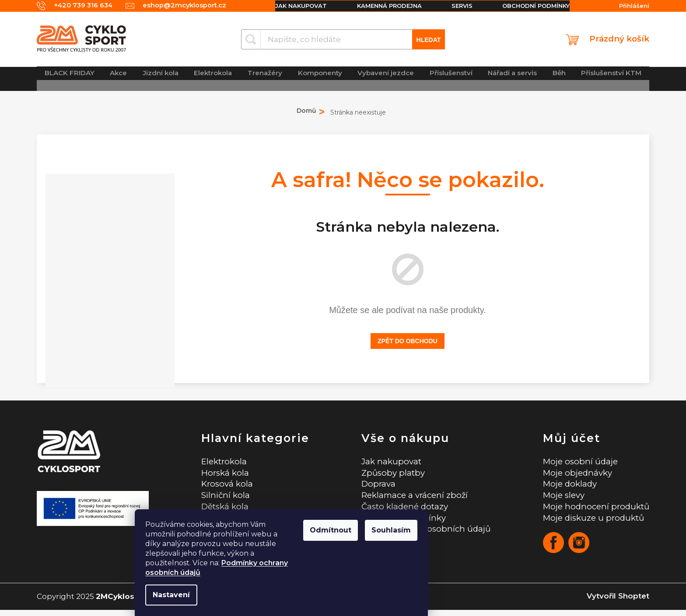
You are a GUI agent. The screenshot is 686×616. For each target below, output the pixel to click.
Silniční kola (222, 499)
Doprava (371, 486)
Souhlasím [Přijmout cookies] (453, 530)
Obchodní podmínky (532, 6)
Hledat (429, 40)
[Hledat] (343, 39)
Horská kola (222, 474)
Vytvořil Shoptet (618, 602)
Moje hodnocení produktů (593, 511)
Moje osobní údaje (576, 461)
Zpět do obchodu (408, 341)
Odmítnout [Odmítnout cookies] (392, 530)
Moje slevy (559, 499)
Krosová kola (224, 486)
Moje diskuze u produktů (591, 524)
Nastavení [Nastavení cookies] (233, 595)
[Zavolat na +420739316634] (72, 6)
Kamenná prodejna (382, 6)
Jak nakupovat (292, 6)
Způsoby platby (386, 474)
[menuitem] (70, 78)
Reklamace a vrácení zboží (409, 499)
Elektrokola (221, 461)
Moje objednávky (574, 474)
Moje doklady (566, 486)
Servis (456, 6)
